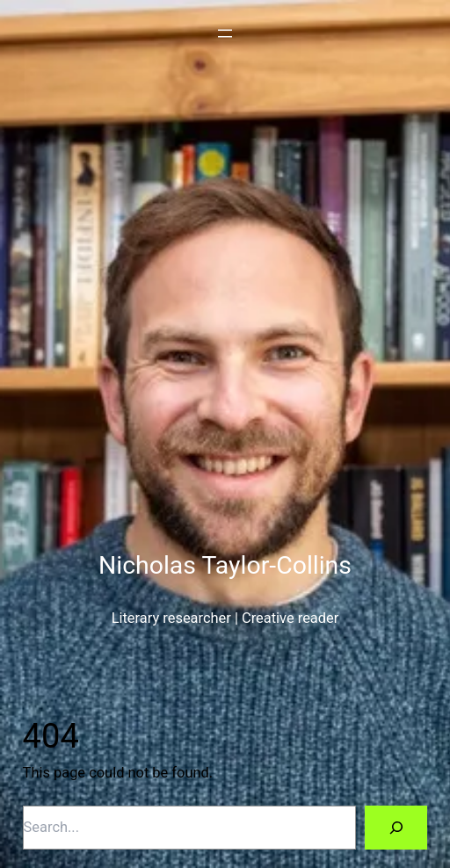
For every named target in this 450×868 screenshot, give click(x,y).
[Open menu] (225, 33)
